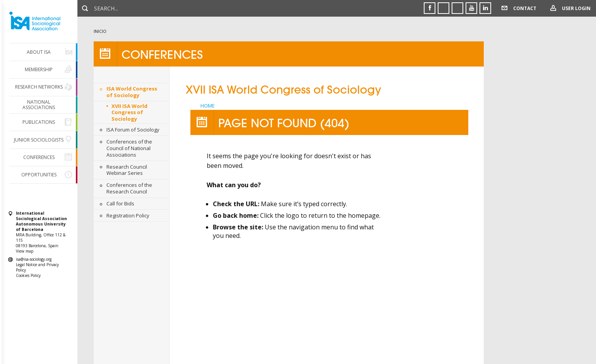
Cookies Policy (28, 275)
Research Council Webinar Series (127, 170)
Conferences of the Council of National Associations (129, 148)
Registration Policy (128, 215)
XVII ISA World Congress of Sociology (129, 113)
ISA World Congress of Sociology (132, 92)
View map (25, 251)
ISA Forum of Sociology (133, 130)
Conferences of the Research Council (129, 188)
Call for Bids (120, 203)
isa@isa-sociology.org (34, 259)
